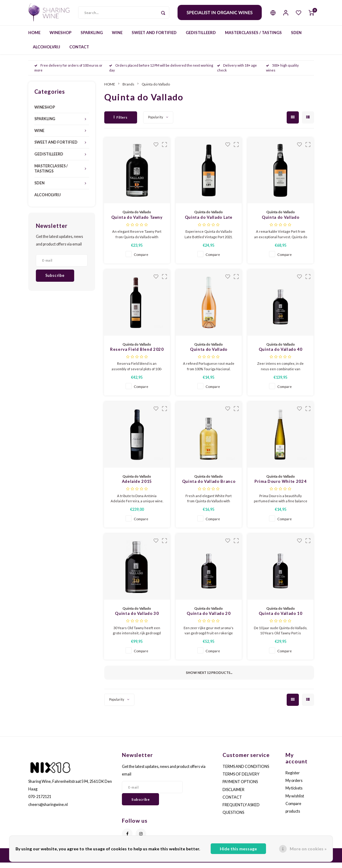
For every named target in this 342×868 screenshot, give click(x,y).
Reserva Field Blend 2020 (137, 355)
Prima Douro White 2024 (280, 487)
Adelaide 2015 (137, 487)
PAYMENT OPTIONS (240, 787)
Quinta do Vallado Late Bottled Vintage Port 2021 (209, 223)
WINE (117, 38)
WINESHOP (60, 38)
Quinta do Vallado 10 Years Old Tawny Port (280, 619)
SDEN (296, 38)
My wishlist (295, 801)
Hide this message (238, 849)
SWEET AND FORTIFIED (154, 38)
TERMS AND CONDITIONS (246, 772)
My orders (294, 786)
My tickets (294, 794)
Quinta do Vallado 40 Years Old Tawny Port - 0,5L (280, 355)
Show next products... (209, 678)
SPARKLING (92, 38)
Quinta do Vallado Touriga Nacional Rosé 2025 (209, 355)
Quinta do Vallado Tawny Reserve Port (137, 223)
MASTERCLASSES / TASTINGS (253, 38)
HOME (34, 38)
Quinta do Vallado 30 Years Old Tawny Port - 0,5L (137, 619)
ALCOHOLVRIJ (47, 52)
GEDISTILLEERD (201, 38)
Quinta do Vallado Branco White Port (209, 487)
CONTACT (79, 52)
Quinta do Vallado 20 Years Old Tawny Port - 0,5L (209, 619)
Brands (128, 89)
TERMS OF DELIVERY (241, 780)
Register (293, 778)
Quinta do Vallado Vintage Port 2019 (280, 223)
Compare (141, 260)
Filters (121, 122)
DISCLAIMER (233, 795)
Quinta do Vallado (156, 89)
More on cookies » (308, 849)
